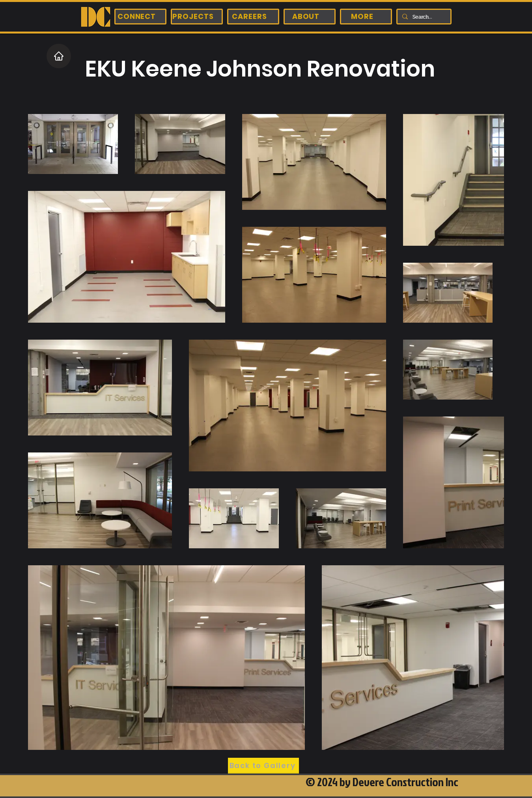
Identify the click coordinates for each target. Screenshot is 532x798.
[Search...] (423, 17)
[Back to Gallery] (263, 766)
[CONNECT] (140, 17)
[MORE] (366, 17)
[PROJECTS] (197, 17)
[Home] (59, 56)
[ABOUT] (310, 17)
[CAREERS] (253, 17)
